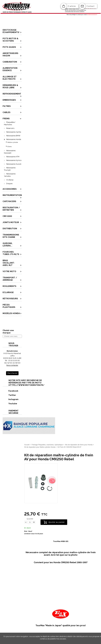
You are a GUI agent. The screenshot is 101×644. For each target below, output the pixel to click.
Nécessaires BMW (13, 136)
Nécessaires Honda (14, 139)
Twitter (9, 395)
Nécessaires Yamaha (10, 175)
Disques (9, 184)
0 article (72, 6)
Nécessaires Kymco (14, 160)
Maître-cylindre (13, 142)
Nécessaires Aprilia (14, 132)
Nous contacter (12, 365)
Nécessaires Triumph (10, 169)
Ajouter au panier (56, 522)
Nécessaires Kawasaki (10, 152)
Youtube (10, 404)
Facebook (11, 391)
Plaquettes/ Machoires (10, 123)
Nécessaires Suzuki (14, 164)
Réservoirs (10, 128)
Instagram (11, 399)
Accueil (27, 445)
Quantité (30, 519)
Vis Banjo (10, 180)
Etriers (10, 147)
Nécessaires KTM (13, 157)
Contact (90, 6)
